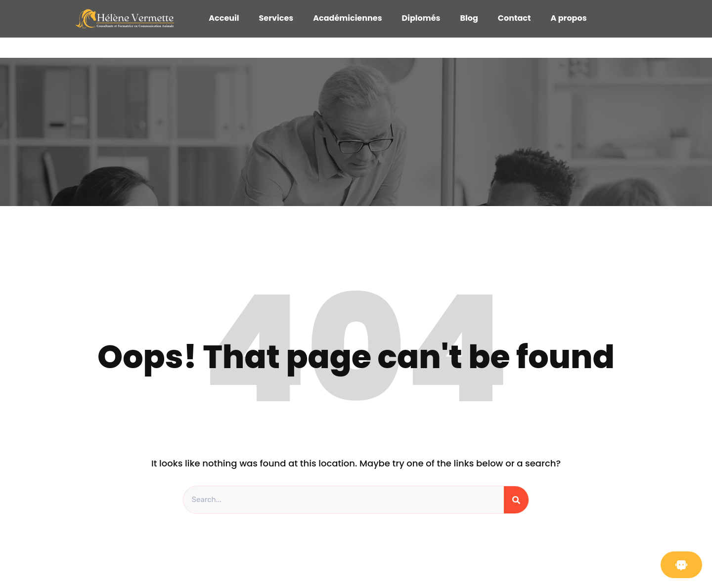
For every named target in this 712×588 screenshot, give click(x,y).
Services (276, 18)
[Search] (516, 500)
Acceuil (224, 18)
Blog (469, 18)
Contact (514, 18)
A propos (568, 18)
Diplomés (421, 18)
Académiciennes (347, 18)
